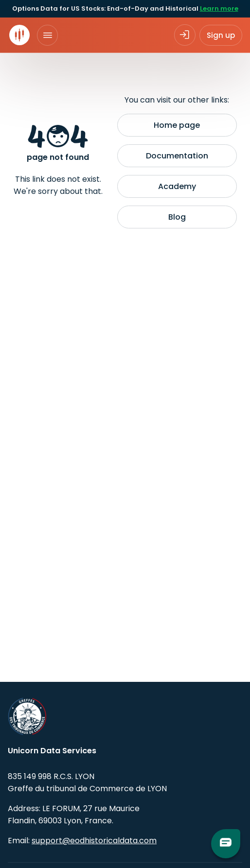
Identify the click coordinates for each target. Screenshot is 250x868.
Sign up (221, 35)
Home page (177, 125)
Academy (177, 186)
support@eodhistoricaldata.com (94, 841)
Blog (177, 217)
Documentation (177, 156)
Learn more (219, 9)
